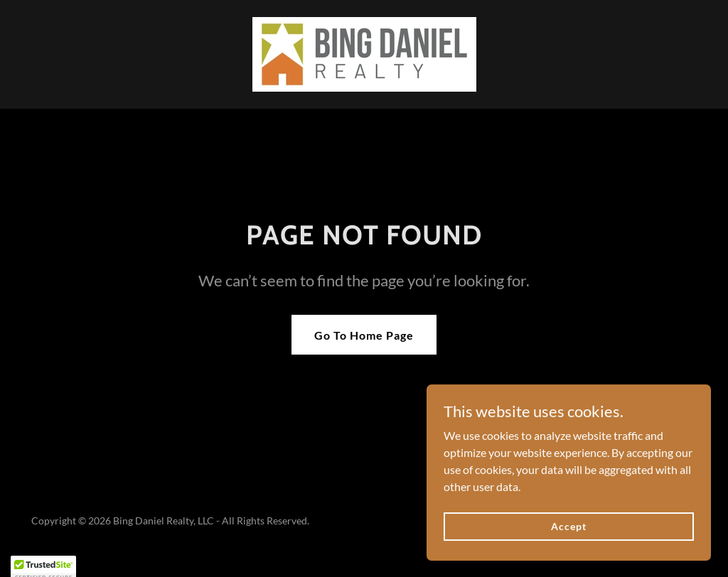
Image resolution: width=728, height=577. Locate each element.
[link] (364, 53)
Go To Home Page (364, 335)
